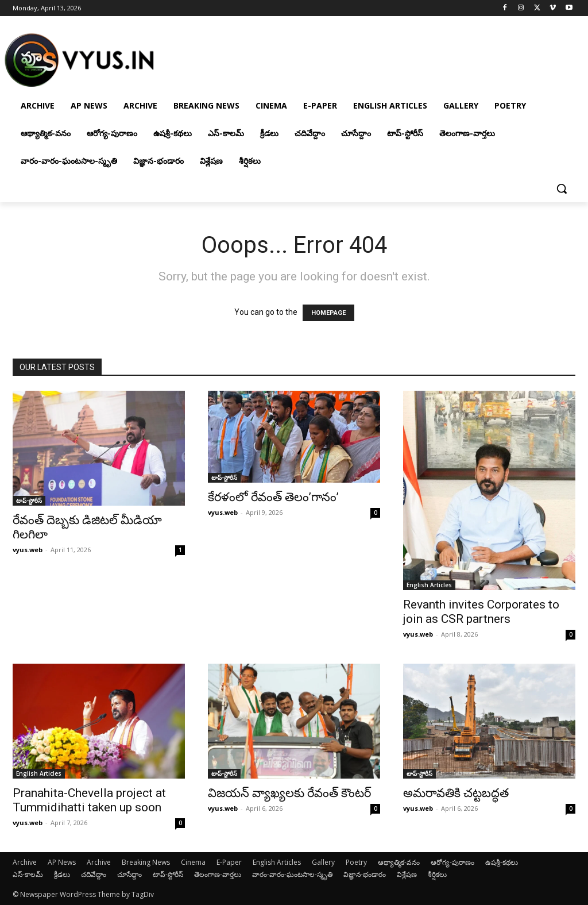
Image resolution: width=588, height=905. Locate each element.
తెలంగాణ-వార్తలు (218, 874)
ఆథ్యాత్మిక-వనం (399, 862)
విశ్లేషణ (407, 874)
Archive (25, 862)
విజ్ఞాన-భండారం (365, 874)
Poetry (356, 862)
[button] (562, 188)
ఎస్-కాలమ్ (28, 874)
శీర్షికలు (437, 874)
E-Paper (229, 862)
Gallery (323, 862)
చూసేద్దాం (129, 874)
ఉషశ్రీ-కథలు (502, 862)
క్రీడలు (62, 874)
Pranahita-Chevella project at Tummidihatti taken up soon (89, 800)
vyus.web (28, 550)
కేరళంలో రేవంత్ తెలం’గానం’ (273, 497)
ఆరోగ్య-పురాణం (452, 862)
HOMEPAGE (328, 313)
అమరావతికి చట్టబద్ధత (456, 793)
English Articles (429, 585)
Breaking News (146, 862)
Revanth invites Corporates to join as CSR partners (481, 612)
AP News (62, 862)
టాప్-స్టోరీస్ (29, 500)
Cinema (193, 862)
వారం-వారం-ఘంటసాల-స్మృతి (292, 874)
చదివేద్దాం (94, 874)
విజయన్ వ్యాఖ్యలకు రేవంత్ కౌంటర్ (289, 793)
